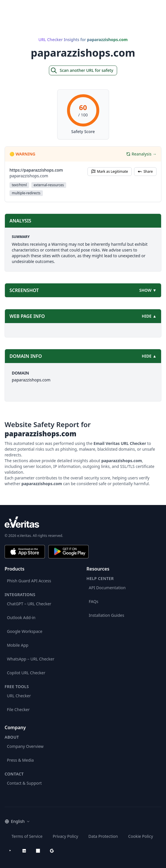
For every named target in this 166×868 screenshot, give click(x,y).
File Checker (18, 709)
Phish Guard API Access (29, 581)
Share (145, 171)
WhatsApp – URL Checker (31, 659)
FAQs (94, 601)
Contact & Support (24, 783)
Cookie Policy (140, 836)
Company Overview (25, 746)
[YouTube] (10, 851)
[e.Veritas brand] (83, 522)
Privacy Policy (65, 836)
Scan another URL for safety (82, 70)
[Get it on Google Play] (68, 552)
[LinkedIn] (24, 851)
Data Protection (103, 836)
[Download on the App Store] (25, 552)
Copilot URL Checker (26, 673)
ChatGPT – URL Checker (29, 604)
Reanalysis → (141, 154)
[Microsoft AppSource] (38, 851)
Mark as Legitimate (110, 171)
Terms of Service (27, 836)
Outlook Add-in (21, 618)
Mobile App (18, 645)
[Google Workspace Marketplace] (52, 851)
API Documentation (107, 588)
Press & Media (20, 760)
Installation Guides (107, 615)
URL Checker (19, 696)
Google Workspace (25, 631)
